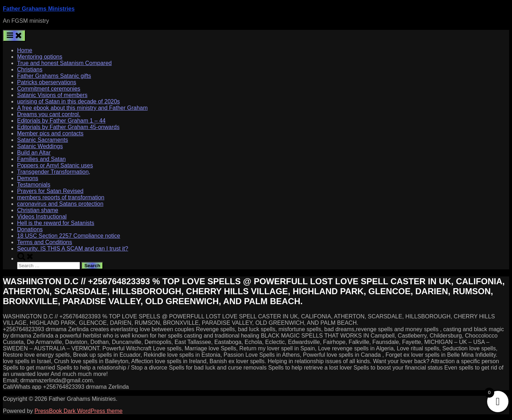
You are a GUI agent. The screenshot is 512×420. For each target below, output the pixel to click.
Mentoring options (40, 57)
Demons (28, 178)
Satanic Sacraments (42, 140)
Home (25, 50)
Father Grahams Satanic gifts (54, 76)
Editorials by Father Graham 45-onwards (68, 127)
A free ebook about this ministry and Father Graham (82, 108)
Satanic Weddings (40, 146)
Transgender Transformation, (54, 172)
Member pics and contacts (50, 133)
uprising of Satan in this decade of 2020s (68, 101)
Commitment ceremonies (49, 89)
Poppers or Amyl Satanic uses (55, 165)
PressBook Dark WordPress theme (79, 411)
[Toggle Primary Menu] (14, 36)
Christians (30, 69)
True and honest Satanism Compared (64, 63)
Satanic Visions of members (52, 95)
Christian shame (38, 210)
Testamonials (34, 185)
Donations (30, 229)
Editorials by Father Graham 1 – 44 (61, 121)
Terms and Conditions (45, 242)
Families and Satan (41, 159)
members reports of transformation (61, 197)
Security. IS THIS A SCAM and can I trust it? (73, 249)
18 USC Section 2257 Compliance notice (69, 236)
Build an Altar (34, 153)
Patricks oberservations (47, 82)
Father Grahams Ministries (39, 9)
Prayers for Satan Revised (50, 191)
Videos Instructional (42, 217)
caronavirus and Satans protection (60, 204)
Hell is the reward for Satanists (56, 223)
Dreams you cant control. (49, 114)
